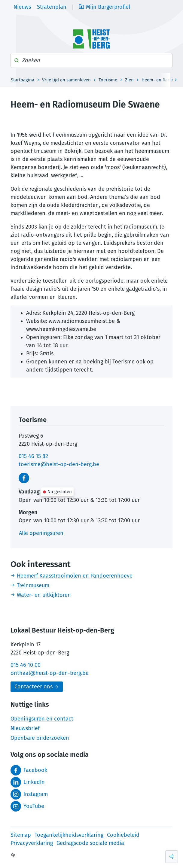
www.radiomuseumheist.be (82, 321)
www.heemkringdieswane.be (61, 329)
